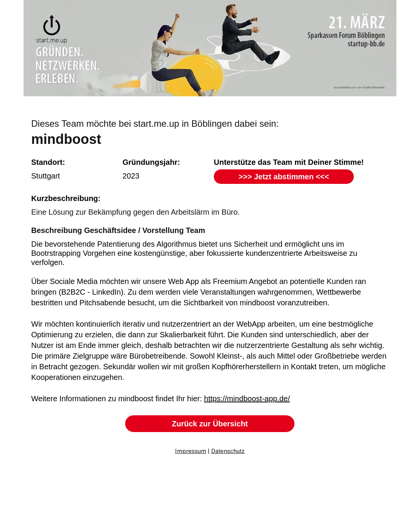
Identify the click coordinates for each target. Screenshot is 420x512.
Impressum (191, 451)
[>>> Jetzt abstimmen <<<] (284, 177)
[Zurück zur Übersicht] (210, 424)
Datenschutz (228, 451)
